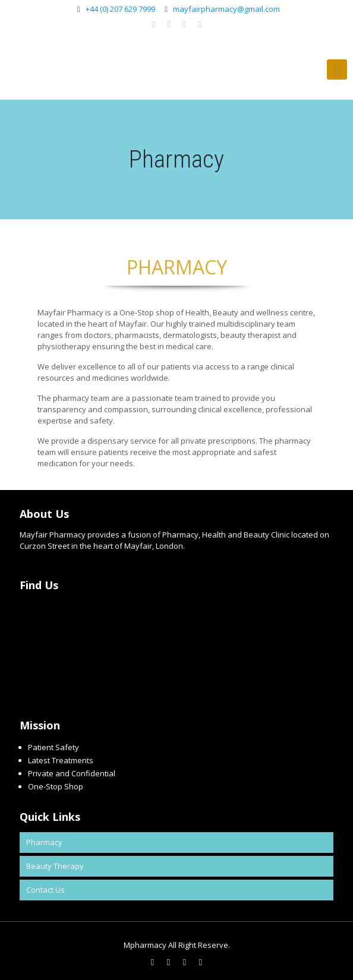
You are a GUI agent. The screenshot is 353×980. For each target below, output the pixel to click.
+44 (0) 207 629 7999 (120, 9)
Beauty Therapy (55, 866)
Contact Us (45, 890)
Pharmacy (44, 842)
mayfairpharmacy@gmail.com (226, 9)
